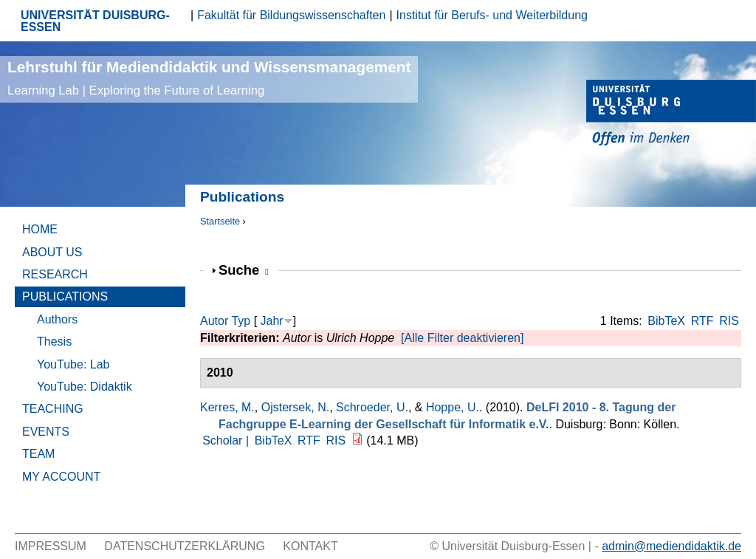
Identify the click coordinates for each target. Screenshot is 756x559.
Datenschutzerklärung (185, 546)
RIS (729, 321)
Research (55, 274)
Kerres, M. (227, 407)
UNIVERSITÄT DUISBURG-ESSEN (95, 21)
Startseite (220, 221)
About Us (52, 252)
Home (40, 229)
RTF (702, 321)
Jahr (272, 321)
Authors (57, 319)
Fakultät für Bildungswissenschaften (291, 15)
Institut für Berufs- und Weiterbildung (492, 15)
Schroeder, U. (372, 407)
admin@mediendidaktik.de (671, 546)
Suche (244, 270)
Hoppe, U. (453, 407)
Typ (241, 321)
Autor (214, 321)
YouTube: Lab (73, 364)
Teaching (53, 409)
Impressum (51, 546)
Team (38, 454)
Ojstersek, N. (295, 407)
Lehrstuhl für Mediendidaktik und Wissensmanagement (209, 78)
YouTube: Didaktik (85, 387)
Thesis (54, 342)
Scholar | (227, 440)
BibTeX (666, 321)
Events (46, 432)
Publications (65, 296)
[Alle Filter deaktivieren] (462, 338)
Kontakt (310, 546)
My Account (61, 477)
